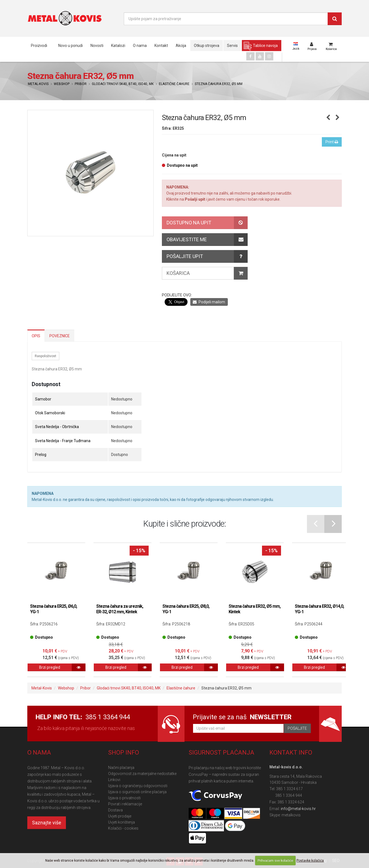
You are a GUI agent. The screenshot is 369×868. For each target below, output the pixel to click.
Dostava (115, 810)
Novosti (97, 46)
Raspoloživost (46, 356)
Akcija (181, 46)
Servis (232, 46)
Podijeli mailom (209, 302)
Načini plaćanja (121, 768)
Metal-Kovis (38, 84)
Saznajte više (47, 823)
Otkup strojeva (207, 46)
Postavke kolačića (310, 861)
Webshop (62, 84)
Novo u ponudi (70, 46)
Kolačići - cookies (123, 828)
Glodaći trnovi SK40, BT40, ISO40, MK (123, 84)
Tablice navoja (265, 46)
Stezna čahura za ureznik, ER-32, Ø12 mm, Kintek (120, 609)
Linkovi (114, 780)
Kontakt (161, 46)
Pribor (81, 84)
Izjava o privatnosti (124, 798)
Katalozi (118, 46)
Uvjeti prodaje (120, 816)
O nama (140, 46)
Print (332, 142)
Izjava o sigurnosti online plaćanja (137, 792)
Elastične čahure (174, 84)
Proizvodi (39, 46)
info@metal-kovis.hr (298, 809)
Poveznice (60, 336)
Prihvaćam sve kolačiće (275, 861)
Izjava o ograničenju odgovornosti (138, 786)
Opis (36, 336)
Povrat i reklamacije (125, 804)
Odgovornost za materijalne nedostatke (142, 774)
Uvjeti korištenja (121, 822)
